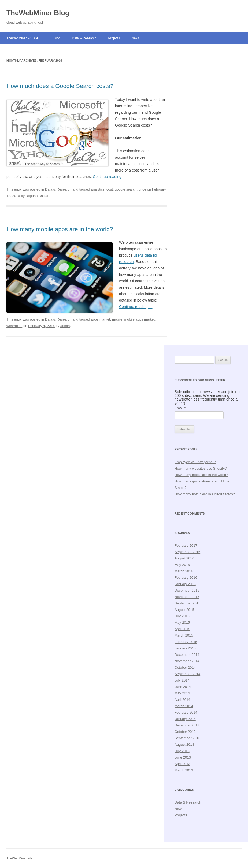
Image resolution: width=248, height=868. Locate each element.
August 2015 (184, 610)
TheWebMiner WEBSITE (24, 38)
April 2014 (182, 700)
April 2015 (182, 629)
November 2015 (187, 597)
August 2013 (184, 745)
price (142, 189)
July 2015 (182, 616)
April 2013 (182, 764)
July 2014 (182, 680)
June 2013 (183, 757)
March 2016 (184, 571)
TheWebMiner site (19, 858)
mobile (117, 319)
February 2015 (186, 642)
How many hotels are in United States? (205, 494)
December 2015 (187, 590)
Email (180, 408)
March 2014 (184, 706)
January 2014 (185, 719)
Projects (114, 38)
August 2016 (184, 558)
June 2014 (183, 687)
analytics (98, 189)
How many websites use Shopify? (201, 468)
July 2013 (182, 751)
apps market (101, 319)
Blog (57, 38)
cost (110, 189)
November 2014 (187, 661)
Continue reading (110, 177)
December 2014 (187, 655)
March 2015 (184, 635)
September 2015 (187, 603)
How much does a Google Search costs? (60, 86)
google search (126, 189)
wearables (14, 326)
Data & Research (84, 38)
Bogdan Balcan (38, 196)
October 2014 (185, 667)
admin (65, 326)
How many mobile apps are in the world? (60, 229)
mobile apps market (139, 319)
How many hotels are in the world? (201, 475)
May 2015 (182, 623)
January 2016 (185, 584)
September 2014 (187, 674)
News (136, 38)
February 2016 (186, 578)
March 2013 (184, 770)
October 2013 (185, 732)
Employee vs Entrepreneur (195, 462)
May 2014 (182, 693)
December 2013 (187, 725)
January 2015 (185, 648)
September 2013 (187, 738)
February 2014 (186, 712)
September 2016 (187, 552)
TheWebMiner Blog (38, 13)
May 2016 (182, 565)
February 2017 (186, 545)
